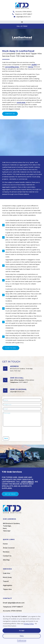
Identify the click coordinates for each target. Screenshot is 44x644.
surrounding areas (12, 67)
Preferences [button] (22, 640)
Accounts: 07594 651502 (24, 12)
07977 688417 (19, 382)
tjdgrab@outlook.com (23, 17)
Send (6, 438)
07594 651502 (22, 380)
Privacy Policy (29, 624)
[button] (22, 22)
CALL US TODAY (22, 26)
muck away (21, 102)
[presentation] (17, 431)
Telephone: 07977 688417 (23, 14)
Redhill (34, 65)
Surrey (31, 67)
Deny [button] (22, 636)
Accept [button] (22, 631)
